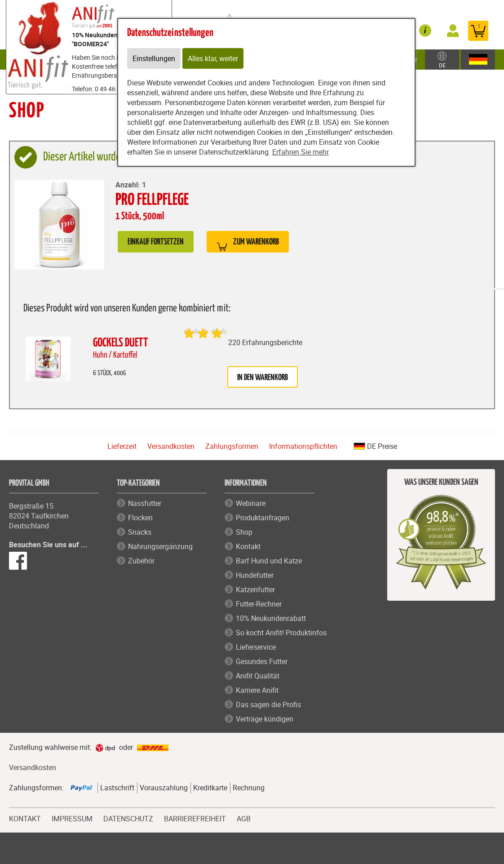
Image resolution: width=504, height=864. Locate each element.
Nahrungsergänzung (160, 546)
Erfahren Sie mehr (301, 152)
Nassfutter (145, 503)
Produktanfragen (263, 518)
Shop (244, 532)
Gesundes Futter (262, 661)
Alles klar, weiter (213, 58)
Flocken (140, 518)
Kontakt (248, 546)
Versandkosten (171, 446)
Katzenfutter (255, 589)
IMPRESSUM (72, 818)
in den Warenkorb (263, 378)
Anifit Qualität (258, 676)
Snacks (140, 532)
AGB (244, 819)
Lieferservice (256, 647)
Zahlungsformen (232, 446)
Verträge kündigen (265, 719)
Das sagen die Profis (268, 704)
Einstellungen (154, 58)
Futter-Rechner (259, 604)
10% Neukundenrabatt (271, 618)
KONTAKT (25, 818)
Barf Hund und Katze (269, 561)
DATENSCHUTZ (128, 818)
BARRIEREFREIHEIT (195, 818)
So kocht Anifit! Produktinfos (281, 633)
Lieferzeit (122, 446)
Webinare (251, 503)
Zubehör (141, 561)
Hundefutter (255, 575)
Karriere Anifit (257, 690)
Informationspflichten (303, 446)
